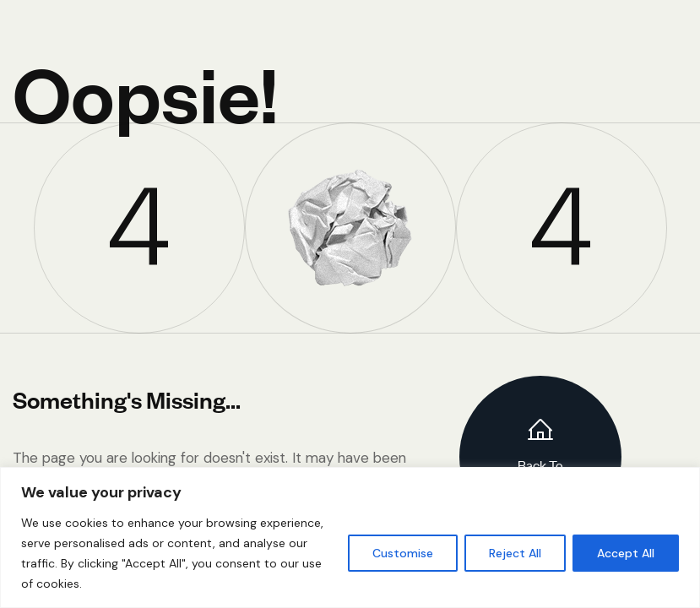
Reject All (515, 553)
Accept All (626, 553)
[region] (350, 537)
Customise (403, 553)
